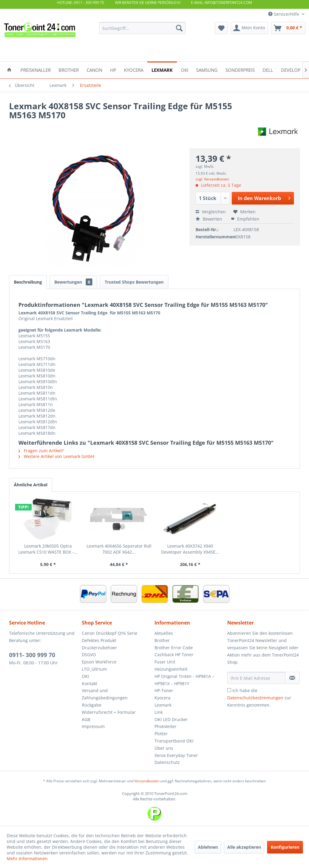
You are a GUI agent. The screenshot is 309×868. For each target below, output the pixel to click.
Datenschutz (167, 762)
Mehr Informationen (27, 858)
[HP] (113, 70)
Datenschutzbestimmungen (255, 698)
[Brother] (69, 70)
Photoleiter (166, 726)
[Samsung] (207, 70)
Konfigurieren (285, 847)
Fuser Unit (165, 662)
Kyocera (162, 698)
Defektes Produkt (99, 640)
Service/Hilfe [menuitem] (284, 14)
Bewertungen (73, 282)
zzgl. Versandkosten (212, 179)
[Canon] (94, 70)
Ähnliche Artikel (31, 485)
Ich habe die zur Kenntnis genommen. (259, 698)
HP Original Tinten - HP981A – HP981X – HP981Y (184, 680)
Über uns (164, 748)
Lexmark (163, 705)
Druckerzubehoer (99, 648)
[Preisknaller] (36, 70)
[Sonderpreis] (240, 70)
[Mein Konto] (249, 28)
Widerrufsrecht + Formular (109, 712)
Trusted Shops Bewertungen (134, 282)
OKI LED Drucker (171, 719)
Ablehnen (208, 847)
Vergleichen (211, 212)
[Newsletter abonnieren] (292, 678)
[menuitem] (143, 28)
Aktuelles (164, 633)
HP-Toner (164, 690)
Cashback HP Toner (174, 655)
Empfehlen (245, 219)
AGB (86, 719)
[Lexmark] (162, 70)
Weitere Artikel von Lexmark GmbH (56, 456)
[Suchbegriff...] (143, 28)
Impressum (93, 726)
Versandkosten (147, 781)
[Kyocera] (134, 70)
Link (159, 712)
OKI (85, 676)
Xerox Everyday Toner (176, 755)
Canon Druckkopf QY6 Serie (110, 633)
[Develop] (291, 70)
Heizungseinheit (171, 669)
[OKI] (185, 70)
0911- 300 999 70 (32, 655)
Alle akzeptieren (244, 847)
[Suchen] (179, 28)
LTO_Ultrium (94, 669)
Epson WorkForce (99, 662)
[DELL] (268, 70)
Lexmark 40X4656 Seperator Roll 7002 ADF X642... (119, 549)
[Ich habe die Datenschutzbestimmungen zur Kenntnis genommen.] (229, 690)
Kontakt (89, 684)
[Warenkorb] (288, 28)
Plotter (161, 734)
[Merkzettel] (221, 28)
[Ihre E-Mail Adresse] (256, 678)
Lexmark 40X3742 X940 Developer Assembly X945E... (190, 549)
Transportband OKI (174, 741)
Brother (162, 640)
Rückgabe (92, 705)
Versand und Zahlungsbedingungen (105, 694)
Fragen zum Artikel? (41, 451)
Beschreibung (28, 282)
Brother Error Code (174, 648)
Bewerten (209, 219)
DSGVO (89, 655)
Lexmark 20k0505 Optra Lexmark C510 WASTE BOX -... (48, 549)
